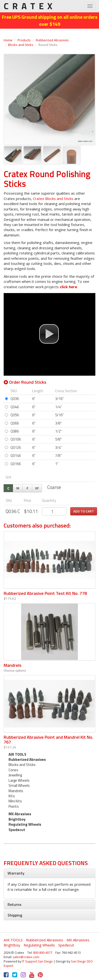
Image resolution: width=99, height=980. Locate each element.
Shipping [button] (15, 915)
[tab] (49, 873)
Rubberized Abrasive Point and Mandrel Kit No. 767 (48, 740)
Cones (13, 770)
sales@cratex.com (26, 957)
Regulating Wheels (25, 824)
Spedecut (17, 830)
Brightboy (17, 819)
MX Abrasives (20, 814)
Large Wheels (19, 780)
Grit (9, 477)
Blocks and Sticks (21, 45)
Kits (12, 796)
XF (37, 488)
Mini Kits (15, 801)
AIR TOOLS (17, 754)
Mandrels (13, 665)
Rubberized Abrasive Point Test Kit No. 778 (45, 593)
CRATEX (30, 6)
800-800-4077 (43, 953)
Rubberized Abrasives (52, 40)
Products (24, 40)
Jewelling (15, 775)
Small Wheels (19, 785)
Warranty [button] (16, 873)
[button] (49, 334)
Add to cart (84, 511)
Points (14, 806)
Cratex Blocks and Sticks (54, 199)
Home (8, 40)
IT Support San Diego (37, 961)
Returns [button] (15, 904)
